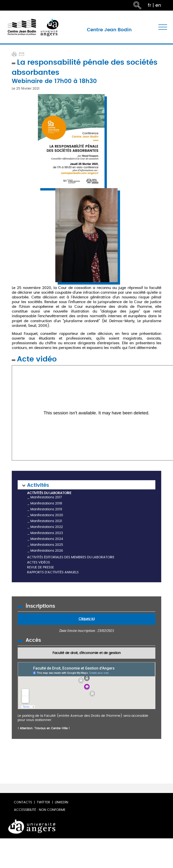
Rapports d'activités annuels (53, 573)
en (158, 5)
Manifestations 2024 (47, 539)
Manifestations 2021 (46, 521)
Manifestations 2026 (47, 551)
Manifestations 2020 (47, 515)
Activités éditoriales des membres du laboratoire (71, 557)
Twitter (43, 802)
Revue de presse (40, 568)
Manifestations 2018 (46, 503)
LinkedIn (62, 802)
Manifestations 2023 (47, 533)
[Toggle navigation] (163, 27)
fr (149, 5)
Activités (38, 485)
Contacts (23, 802)
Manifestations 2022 (47, 527)
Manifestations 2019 (46, 509)
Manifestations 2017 (46, 497)
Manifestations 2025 (47, 545)
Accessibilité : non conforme (40, 810)
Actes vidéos (38, 563)
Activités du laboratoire (49, 493)
